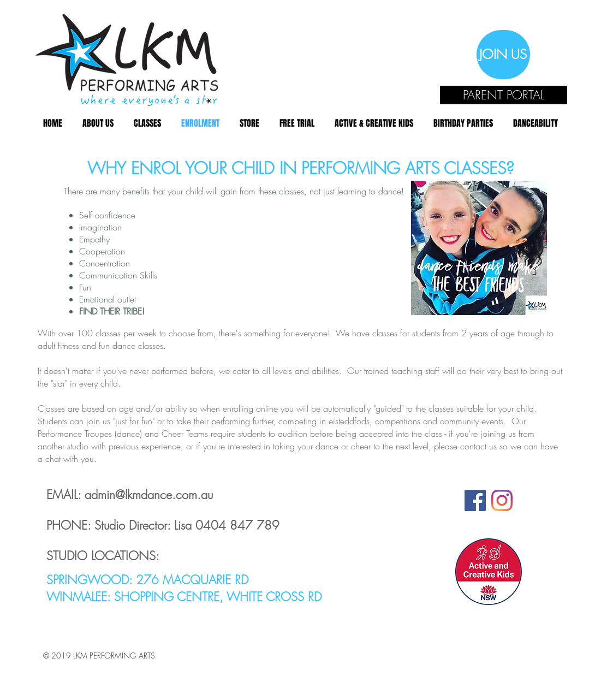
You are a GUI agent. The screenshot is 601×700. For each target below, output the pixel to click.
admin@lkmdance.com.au (149, 495)
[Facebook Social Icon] (475, 500)
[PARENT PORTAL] (504, 95)
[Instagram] (502, 500)
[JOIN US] (503, 55)
